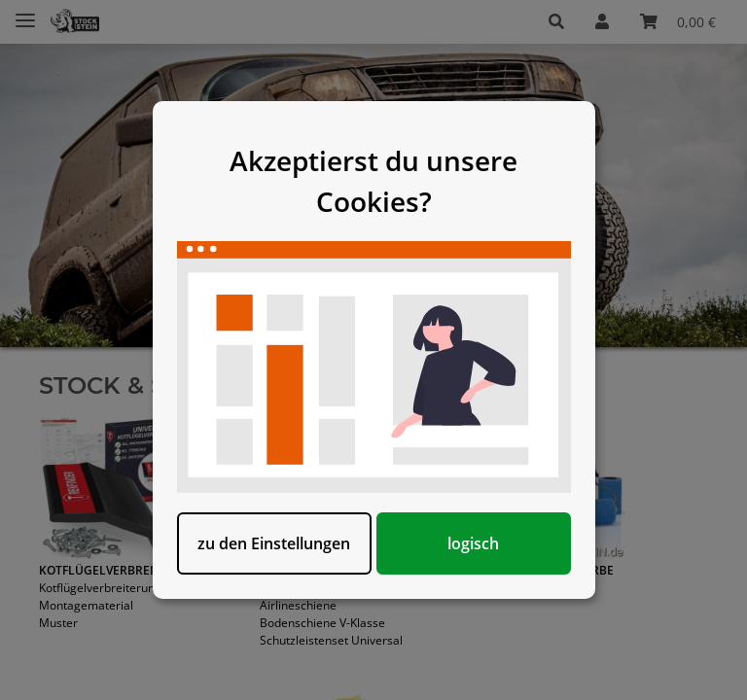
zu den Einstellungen (274, 543)
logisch (473, 543)
